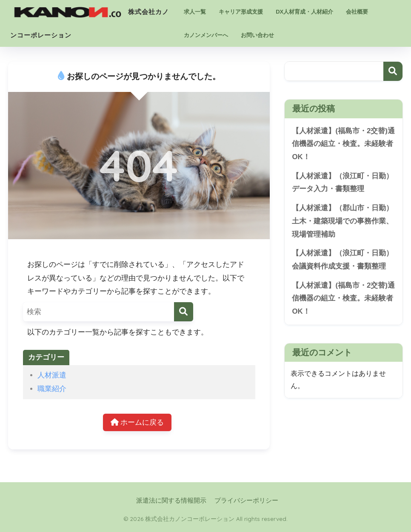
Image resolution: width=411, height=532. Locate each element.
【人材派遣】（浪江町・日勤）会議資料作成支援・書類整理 (342, 260)
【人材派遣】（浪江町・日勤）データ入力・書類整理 (342, 183)
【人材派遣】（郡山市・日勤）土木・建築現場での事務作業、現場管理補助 (342, 221)
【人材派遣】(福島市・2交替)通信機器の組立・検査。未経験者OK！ (343, 144)
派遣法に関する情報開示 (171, 501)
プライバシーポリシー (246, 501)
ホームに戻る (137, 422)
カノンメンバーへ (206, 35)
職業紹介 (52, 389)
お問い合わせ (257, 35)
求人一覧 (195, 12)
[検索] (184, 312)
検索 (393, 71)
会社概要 (357, 12)
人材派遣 (52, 375)
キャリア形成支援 (241, 12)
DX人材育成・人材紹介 (304, 12)
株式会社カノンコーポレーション (90, 10)
